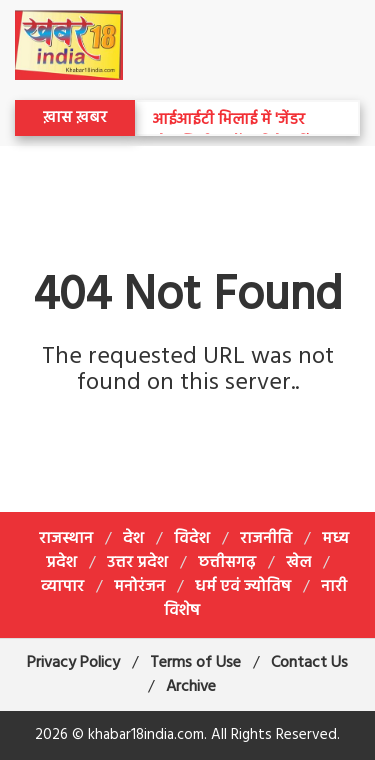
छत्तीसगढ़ (227, 563)
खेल (298, 563)
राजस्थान (66, 539)
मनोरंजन (139, 587)
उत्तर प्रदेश (137, 563)
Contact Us (309, 663)
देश (133, 539)
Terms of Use (195, 663)
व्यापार (62, 587)
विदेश (192, 539)
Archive (191, 687)
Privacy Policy (73, 663)
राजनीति (266, 539)
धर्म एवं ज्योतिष (243, 587)
